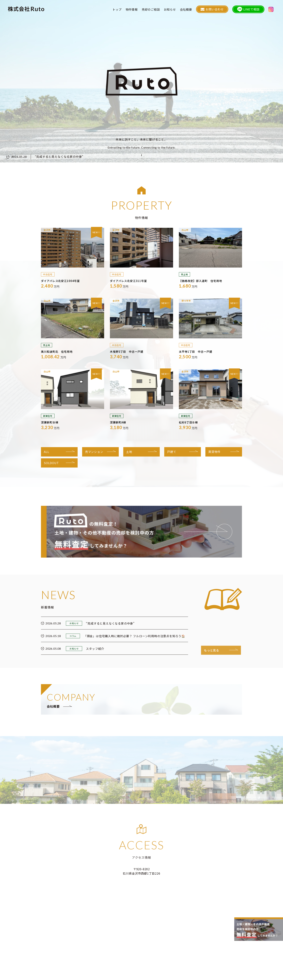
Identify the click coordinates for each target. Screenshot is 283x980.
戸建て (172, 452)
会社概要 (190, 10)
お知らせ (174, 10)
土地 (129, 452)
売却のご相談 (155, 10)
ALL (46, 452)
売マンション (94, 452)
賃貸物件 (214, 452)
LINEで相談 (250, 10)
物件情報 (136, 10)
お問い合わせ (216, 10)
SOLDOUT (51, 463)
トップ (121, 10)
